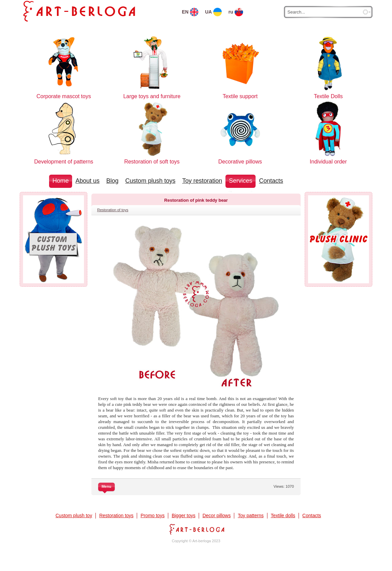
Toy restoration (202, 181)
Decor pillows (216, 515)
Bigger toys (183, 515)
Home (61, 181)
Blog (112, 181)
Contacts (271, 181)
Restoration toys (116, 515)
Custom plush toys (150, 181)
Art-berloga (196, 529)
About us (88, 181)
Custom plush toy (74, 515)
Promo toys (153, 515)
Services (241, 181)
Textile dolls (283, 515)
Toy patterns (251, 515)
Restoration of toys (113, 210)
